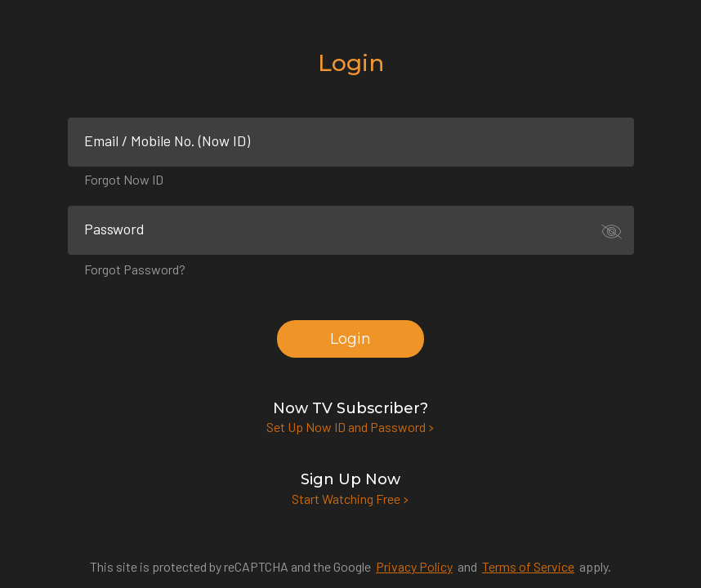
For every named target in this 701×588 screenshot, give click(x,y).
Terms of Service (528, 566)
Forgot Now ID (124, 179)
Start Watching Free (350, 499)
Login (350, 339)
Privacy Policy (414, 566)
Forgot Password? (135, 269)
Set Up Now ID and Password (350, 427)
